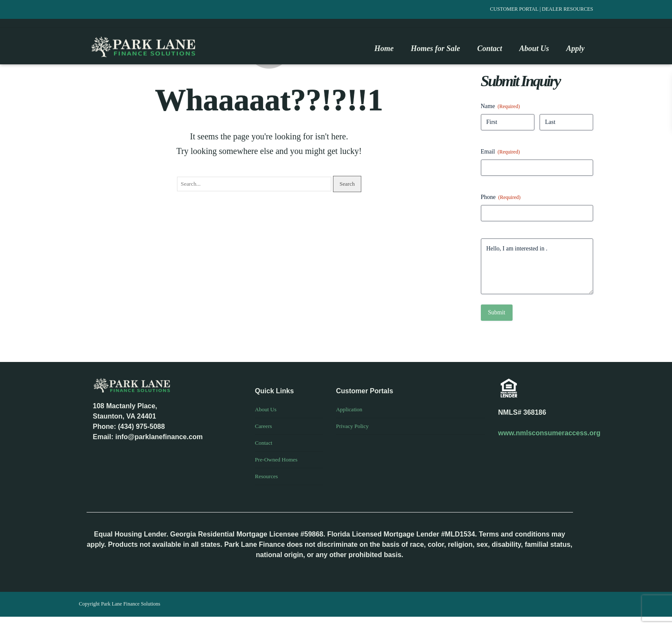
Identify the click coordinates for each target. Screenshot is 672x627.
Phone (501, 197)
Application (349, 409)
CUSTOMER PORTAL (515, 9)
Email (500, 152)
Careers (264, 426)
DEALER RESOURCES (567, 9)
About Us (266, 409)
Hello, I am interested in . (537, 266)
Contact (264, 443)
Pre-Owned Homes (276, 460)
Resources (266, 476)
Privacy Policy (352, 426)
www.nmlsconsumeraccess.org (549, 433)
